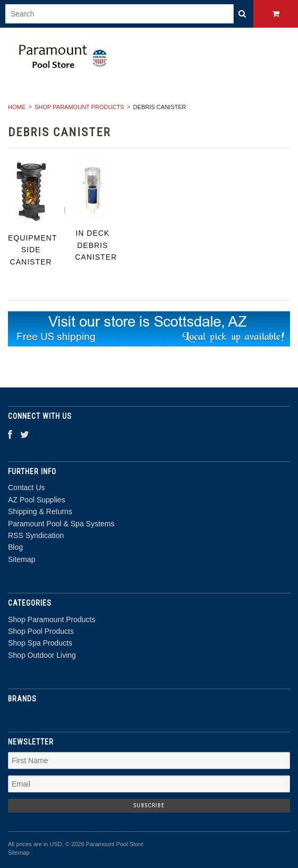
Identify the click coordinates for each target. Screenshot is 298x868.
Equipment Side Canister (32, 250)
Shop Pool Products (41, 631)
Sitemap (22, 559)
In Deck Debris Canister (96, 245)
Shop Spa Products (40, 643)
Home (17, 107)
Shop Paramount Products (79, 107)
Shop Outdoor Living (42, 655)
